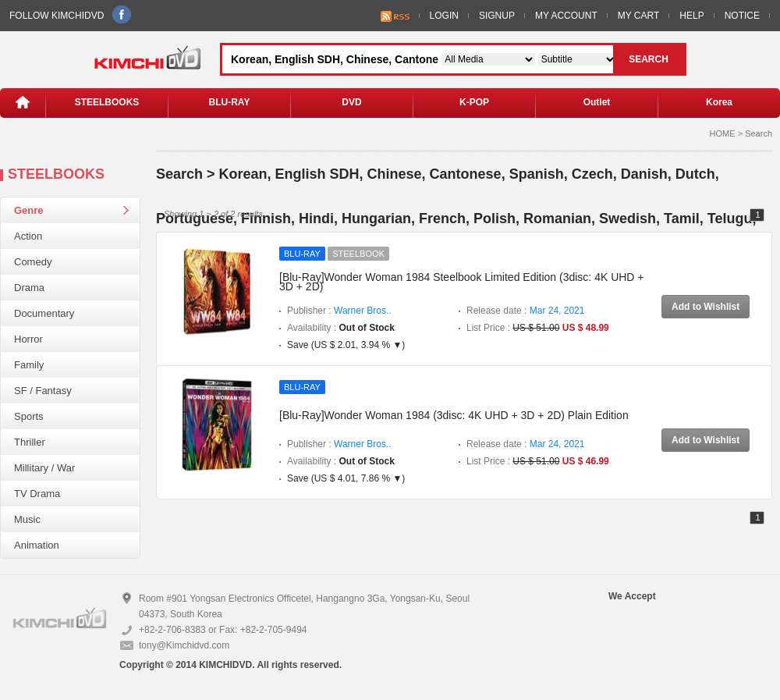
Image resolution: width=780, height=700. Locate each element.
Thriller (30, 442)
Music (27, 519)
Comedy (33, 262)
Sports (29, 416)
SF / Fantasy (43, 391)
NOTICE (742, 16)
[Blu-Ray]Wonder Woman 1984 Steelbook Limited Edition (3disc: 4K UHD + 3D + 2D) (462, 282)
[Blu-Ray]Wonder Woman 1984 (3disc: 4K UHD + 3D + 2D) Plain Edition (454, 415)
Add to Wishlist (706, 307)
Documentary (44, 313)
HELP (691, 16)
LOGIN (444, 16)
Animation (37, 545)
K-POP (474, 102)
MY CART (639, 16)
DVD (351, 102)
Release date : (525, 311)
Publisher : (339, 311)
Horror (28, 339)
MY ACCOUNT (566, 16)
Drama (29, 288)
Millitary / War (44, 468)
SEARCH (649, 59)
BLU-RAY (230, 102)
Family (29, 365)
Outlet (597, 102)
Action (28, 236)
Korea (719, 102)
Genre (29, 210)
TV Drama (37, 494)
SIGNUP (497, 16)
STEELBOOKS (107, 102)
